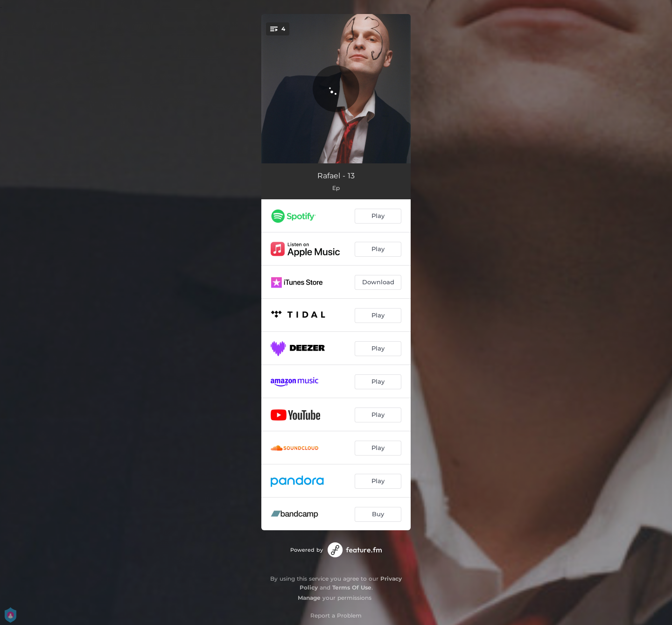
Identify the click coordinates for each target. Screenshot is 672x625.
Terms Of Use (352, 587)
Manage (309, 598)
